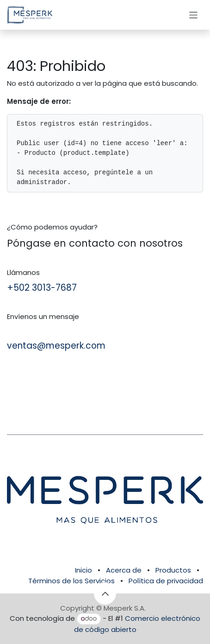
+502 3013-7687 (42, 288)
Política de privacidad (166, 581)
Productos (173, 570)
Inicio (83, 570)
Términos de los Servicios (71, 581)
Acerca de (124, 570)
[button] (105, 593)
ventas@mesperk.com (56, 346)
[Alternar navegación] (194, 15)
